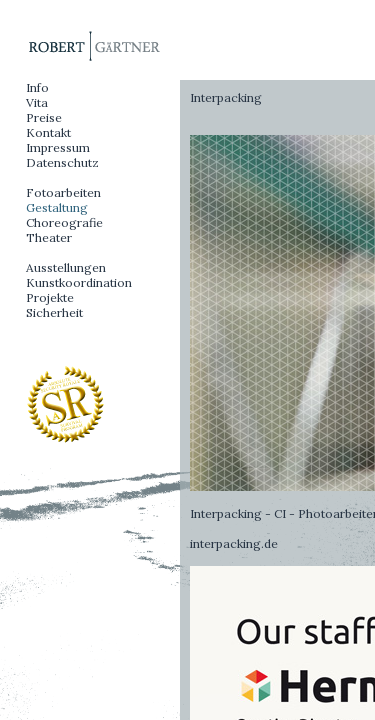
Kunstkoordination (79, 282)
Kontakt (48, 132)
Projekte (50, 297)
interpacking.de (234, 543)
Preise (44, 117)
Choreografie (64, 222)
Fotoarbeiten (63, 192)
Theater (49, 237)
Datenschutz (62, 162)
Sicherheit (54, 312)
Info (37, 87)
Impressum (58, 147)
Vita (37, 102)
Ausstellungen (66, 267)
